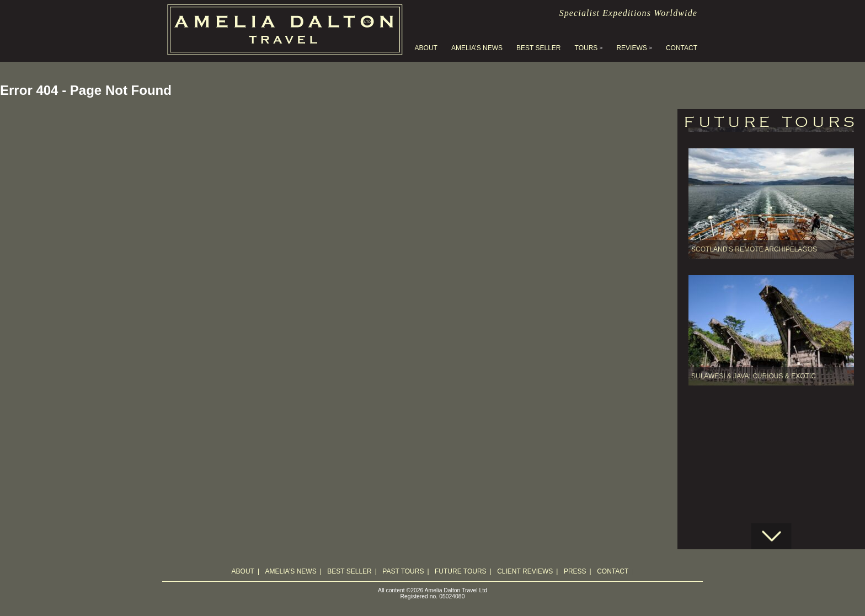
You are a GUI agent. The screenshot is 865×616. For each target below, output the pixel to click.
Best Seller (538, 48)
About (426, 48)
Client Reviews (525, 571)
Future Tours (461, 571)
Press (575, 571)
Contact (682, 48)
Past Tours (403, 571)
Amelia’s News (477, 48)
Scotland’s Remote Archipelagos (754, 207)
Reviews (631, 48)
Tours (586, 48)
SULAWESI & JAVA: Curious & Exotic (754, 334)
